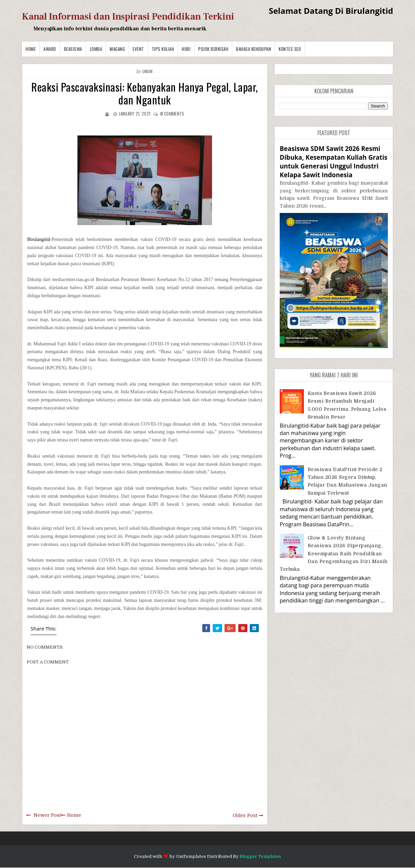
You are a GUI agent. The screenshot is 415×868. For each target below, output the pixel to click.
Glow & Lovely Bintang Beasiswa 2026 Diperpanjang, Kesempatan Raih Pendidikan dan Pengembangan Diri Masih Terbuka (334, 554)
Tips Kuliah (163, 49)
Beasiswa (73, 49)
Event (138, 49)
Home (31, 49)
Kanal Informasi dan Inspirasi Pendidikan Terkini (128, 17)
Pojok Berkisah (213, 49)
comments (172, 114)
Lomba (96, 49)
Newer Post (47, 815)
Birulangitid (39, 239)
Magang (117, 49)
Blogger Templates (260, 856)
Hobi (186, 49)
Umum (148, 71)
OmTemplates (191, 856)
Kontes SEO (290, 49)
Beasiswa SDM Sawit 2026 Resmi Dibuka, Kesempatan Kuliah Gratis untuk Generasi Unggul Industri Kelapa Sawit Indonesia (334, 162)
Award (50, 49)
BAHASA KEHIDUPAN (253, 49)
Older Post (245, 815)
